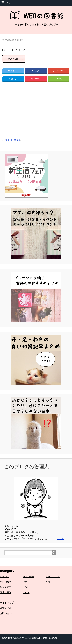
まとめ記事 (29, 577)
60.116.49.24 (13, 140)
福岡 (47, 582)
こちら (60, 538)
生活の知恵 (6, 587)
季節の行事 (6, 582)
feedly (59, 79)
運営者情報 (6, 608)
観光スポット (53, 577)
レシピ (26, 587)
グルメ (26, 592)
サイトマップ (7, 603)
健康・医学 (6, 592)
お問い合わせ (7, 613)
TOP (14, 40)
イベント (5, 577)
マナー (26, 582)
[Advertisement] (36, 108)
